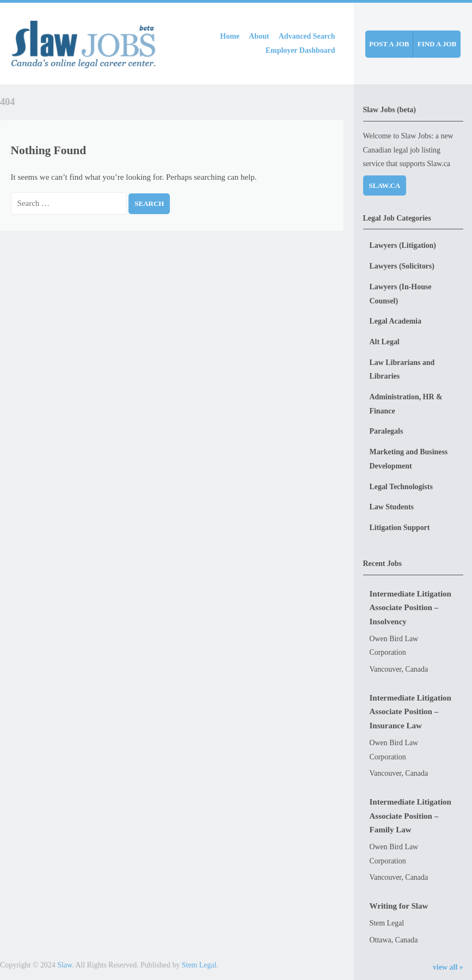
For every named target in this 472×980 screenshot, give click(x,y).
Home (230, 36)
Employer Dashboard (301, 50)
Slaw (65, 965)
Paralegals (387, 431)
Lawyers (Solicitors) (402, 266)
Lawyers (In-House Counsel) (401, 294)
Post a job (389, 44)
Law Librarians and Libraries (402, 370)
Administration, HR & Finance (406, 404)
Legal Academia (396, 321)
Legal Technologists (401, 487)
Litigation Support (400, 528)
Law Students (392, 507)
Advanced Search (307, 36)
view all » (448, 967)
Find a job (437, 44)
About (259, 36)
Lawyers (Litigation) (403, 245)
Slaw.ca (385, 185)
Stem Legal (199, 965)
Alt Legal (385, 342)
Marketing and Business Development (409, 459)
